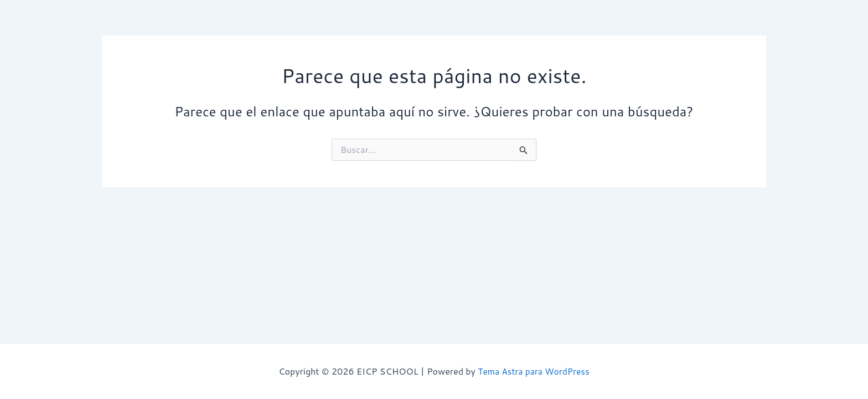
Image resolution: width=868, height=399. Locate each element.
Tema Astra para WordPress (534, 371)
